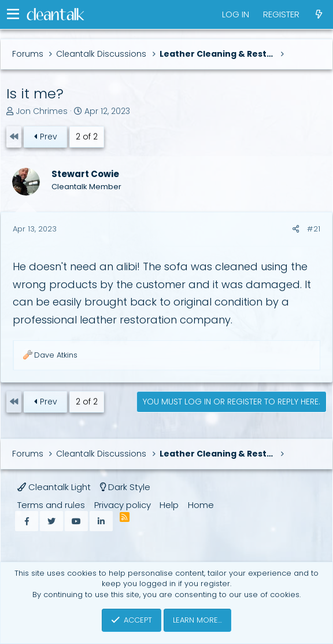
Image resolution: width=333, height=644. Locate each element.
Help (169, 505)
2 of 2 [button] (87, 137)
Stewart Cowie (85, 174)
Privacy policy (123, 505)
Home (201, 505)
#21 (314, 229)
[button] (13, 14)
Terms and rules (51, 505)
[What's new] (319, 14)
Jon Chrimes (42, 111)
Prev (45, 137)
